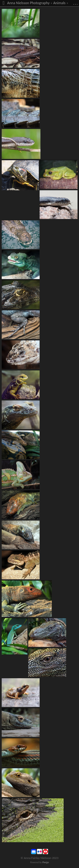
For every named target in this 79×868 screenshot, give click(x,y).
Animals (59, 3)
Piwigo (46, 862)
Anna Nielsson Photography (28, 3)
